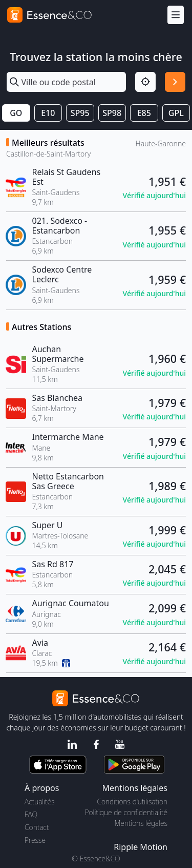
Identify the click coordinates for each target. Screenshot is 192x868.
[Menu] (176, 15)
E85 (144, 113)
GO (16, 113)
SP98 (112, 113)
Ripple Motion (141, 847)
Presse (35, 840)
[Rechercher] (175, 82)
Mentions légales (141, 823)
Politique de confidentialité (126, 812)
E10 (48, 113)
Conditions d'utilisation (132, 802)
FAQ (31, 814)
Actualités (40, 802)
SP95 (80, 113)
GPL (176, 113)
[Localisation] (145, 82)
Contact (37, 827)
